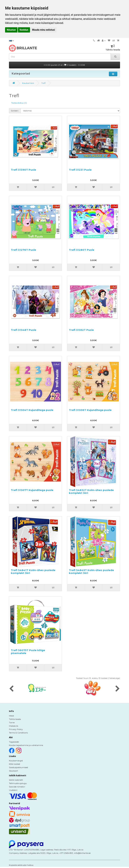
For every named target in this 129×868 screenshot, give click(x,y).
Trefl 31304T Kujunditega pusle (32, 410)
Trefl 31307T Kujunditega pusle (32, 490)
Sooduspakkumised (18, 767)
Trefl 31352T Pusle (81, 330)
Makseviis (14, 726)
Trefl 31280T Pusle (82, 250)
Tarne (12, 722)
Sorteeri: (15, 111)
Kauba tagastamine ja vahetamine (26, 745)
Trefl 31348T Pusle (24, 330)
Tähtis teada (15, 719)
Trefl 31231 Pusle (80, 170)
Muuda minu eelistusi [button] (43, 30)
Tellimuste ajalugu (18, 783)
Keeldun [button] (24, 30)
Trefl (43, 83)
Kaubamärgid (16, 761)
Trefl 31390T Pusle (23, 170)
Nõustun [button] (11, 30)
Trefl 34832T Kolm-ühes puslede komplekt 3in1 (91, 491)
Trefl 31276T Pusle (23, 250)
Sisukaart (14, 771)
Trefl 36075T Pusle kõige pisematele (28, 652)
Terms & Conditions (18, 733)
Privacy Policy (16, 729)
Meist (12, 716)
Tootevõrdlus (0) (19, 103)
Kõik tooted (14, 764)
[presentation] (11, 689)
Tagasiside (14, 742)
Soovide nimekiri (17, 787)
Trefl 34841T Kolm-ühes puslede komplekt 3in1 (33, 572)
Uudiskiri (13, 790)
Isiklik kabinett (16, 780)
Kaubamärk (28, 83)
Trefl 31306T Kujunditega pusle (90, 410)
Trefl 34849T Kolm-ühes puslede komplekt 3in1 (91, 572)
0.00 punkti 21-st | (64, 65)
